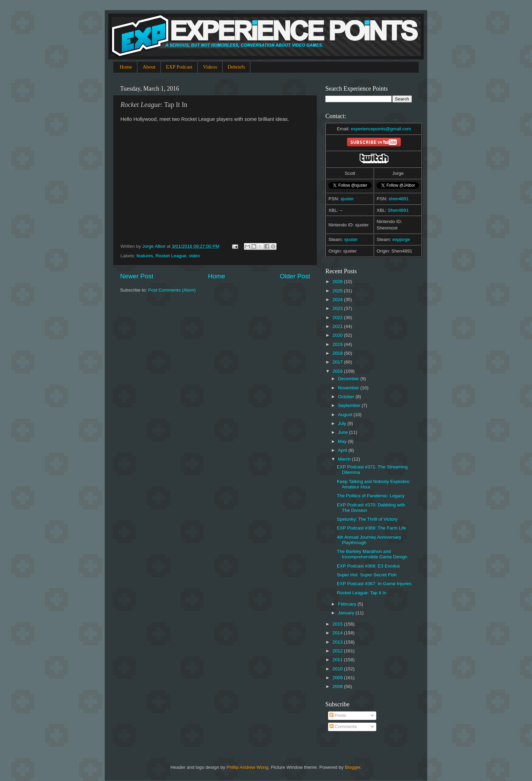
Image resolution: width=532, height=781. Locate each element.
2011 (338, 660)
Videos (210, 67)
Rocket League (171, 256)
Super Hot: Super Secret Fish (367, 575)
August (346, 415)
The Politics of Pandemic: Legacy (371, 496)
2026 (338, 282)
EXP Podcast (179, 67)
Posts (338, 715)
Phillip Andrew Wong (247, 767)
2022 (338, 318)
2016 (338, 371)
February (348, 604)
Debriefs (236, 67)
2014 (338, 633)
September (350, 405)
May (343, 441)
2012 (338, 651)
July (343, 423)
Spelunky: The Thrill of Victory (367, 519)
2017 (338, 362)
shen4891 (398, 199)
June (344, 432)
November (349, 388)
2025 (338, 291)
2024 (338, 300)
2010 (338, 669)
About (149, 67)
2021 (338, 326)
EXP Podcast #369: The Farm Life (372, 528)
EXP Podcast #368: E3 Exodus (368, 566)
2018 (338, 353)
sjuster (347, 199)
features (145, 256)
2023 (338, 308)
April (343, 450)
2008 (338, 686)
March (345, 459)
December (349, 379)
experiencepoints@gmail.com (381, 129)
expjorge (401, 239)
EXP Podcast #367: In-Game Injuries (374, 584)
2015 (338, 624)
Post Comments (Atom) (172, 290)
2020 (338, 335)
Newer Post (137, 276)
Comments (343, 727)
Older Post (295, 276)
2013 (338, 642)
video (194, 256)
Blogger (353, 767)
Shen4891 (398, 210)
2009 (338, 678)
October (347, 397)
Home (126, 67)
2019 (338, 344)
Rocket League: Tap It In (362, 593)
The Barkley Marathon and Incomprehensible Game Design (372, 554)
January (347, 613)
